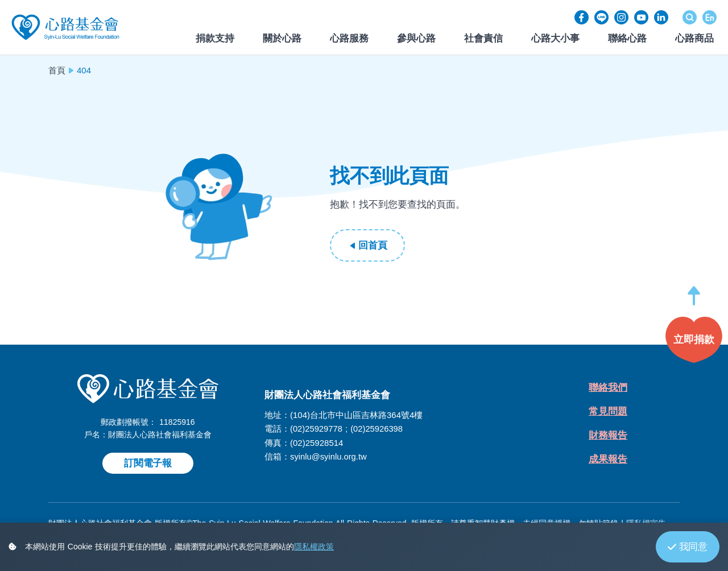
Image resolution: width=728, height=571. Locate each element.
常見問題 (608, 413)
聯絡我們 (608, 388)
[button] (694, 301)
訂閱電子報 (148, 463)
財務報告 (608, 437)
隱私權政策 (314, 547)
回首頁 (373, 245)
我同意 (688, 547)
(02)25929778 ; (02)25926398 (347, 429)
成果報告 (608, 462)
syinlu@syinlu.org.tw (329, 456)
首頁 (57, 70)
